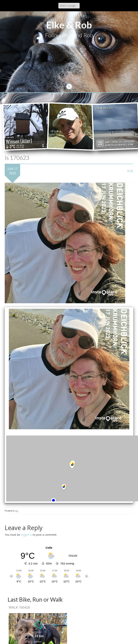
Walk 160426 (19, 607)
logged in (26, 535)
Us (17, 511)
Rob (130, 171)
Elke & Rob (69, 25)
